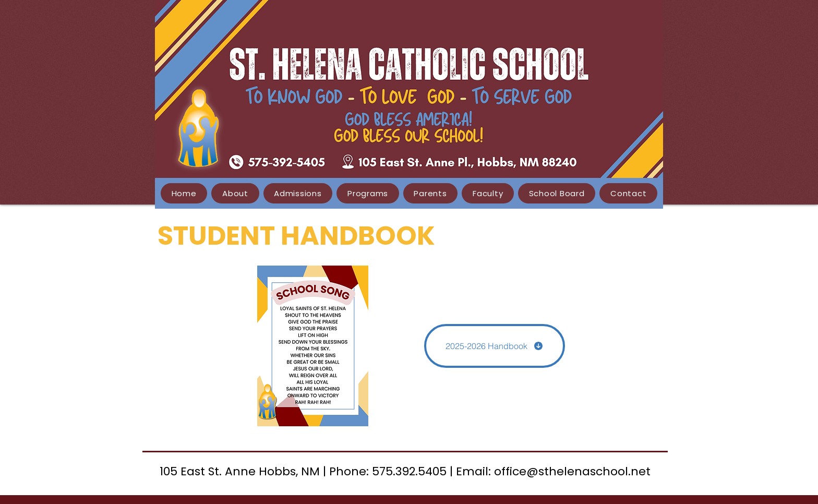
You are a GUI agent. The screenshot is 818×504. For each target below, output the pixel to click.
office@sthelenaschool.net (572, 471)
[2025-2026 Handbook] (495, 346)
